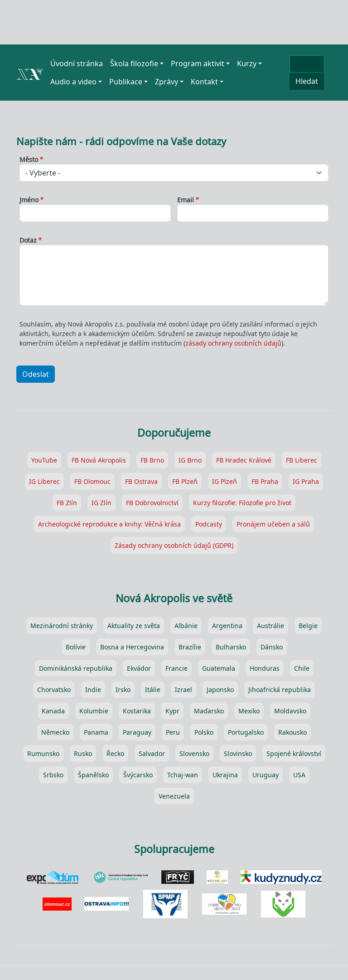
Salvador (152, 753)
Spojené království (294, 753)
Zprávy (167, 82)
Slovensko (194, 753)
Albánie (186, 626)
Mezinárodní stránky (62, 626)
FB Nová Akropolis (99, 460)
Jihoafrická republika (280, 690)
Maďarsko (209, 711)
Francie (176, 668)
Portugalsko (246, 732)
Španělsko (93, 775)
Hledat (307, 81)
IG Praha (306, 481)
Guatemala (219, 668)
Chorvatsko (54, 690)
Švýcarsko (138, 775)
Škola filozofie (134, 63)
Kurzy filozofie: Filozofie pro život (242, 503)
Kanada (53, 711)
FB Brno (152, 460)
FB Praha (265, 481)
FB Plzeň (185, 481)
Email (186, 200)
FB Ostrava (141, 481)
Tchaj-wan (183, 775)
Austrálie (271, 626)
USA (299, 775)
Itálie (153, 690)
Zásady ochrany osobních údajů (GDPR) (174, 545)
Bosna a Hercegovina (132, 647)
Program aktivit (198, 63)
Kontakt (204, 82)
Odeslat (36, 374)
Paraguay (137, 732)
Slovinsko (238, 753)
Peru (173, 732)
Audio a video (73, 82)
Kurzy (247, 63)
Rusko (83, 753)
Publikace (126, 82)
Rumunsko (43, 753)
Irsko (123, 690)
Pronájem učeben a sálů (273, 524)
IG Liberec (44, 481)
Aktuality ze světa (134, 626)
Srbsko (53, 775)
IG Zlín (101, 503)
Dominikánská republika (76, 668)
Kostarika (137, 711)
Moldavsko (290, 711)
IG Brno (190, 460)
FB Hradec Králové (244, 460)
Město (29, 159)
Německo (55, 732)
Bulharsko (231, 647)
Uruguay (266, 775)
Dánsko (272, 647)
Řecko (115, 753)
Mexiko (249, 711)
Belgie (308, 626)
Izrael (184, 690)
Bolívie (76, 647)
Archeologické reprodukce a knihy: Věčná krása (109, 524)
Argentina (227, 626)
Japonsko (220, 690)
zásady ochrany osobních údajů (233, 343)
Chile (302, 668)
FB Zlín (67, 503)
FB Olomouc (92, 481)
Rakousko (292, 732)
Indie (93, 690)
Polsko (204, 732)
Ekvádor (139, 668)
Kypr (172, 711)
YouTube (44, 460)
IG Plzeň (225, 481)
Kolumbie (94, 711)
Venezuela (174, 796)
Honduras (265, 668)
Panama (96, 732)
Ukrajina (225, 775)
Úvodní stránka (77, 63)
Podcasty (209, 524)
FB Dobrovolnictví (152, 503)
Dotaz (28, 240)
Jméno (29, 200)
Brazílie (190, 647)
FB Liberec (302, 460)
